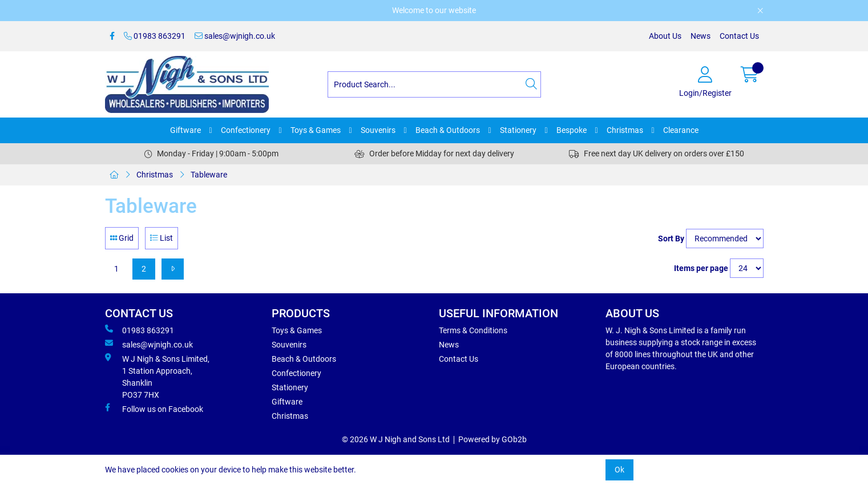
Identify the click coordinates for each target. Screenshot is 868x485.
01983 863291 (155, 36)
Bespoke (572, 130)
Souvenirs (378, 130)
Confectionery (246, 130)
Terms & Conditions (473, 330)
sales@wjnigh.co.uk (235, 36)
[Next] (173, 269)
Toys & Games (316, 130)
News (701, 36)
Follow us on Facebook (154, 409)
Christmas (625, 130)
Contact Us (739, 36)
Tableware (209, 175)
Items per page (701, 268)
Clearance (681, 130)
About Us (665, 36)
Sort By (671, 239)
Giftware (185, 130)
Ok (619, 470)
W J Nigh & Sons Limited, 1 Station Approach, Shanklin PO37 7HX (157, 376)
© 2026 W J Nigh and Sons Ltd (396, 439)
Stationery (518, 130)
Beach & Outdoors (448, 130)
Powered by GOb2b (492, 439)
